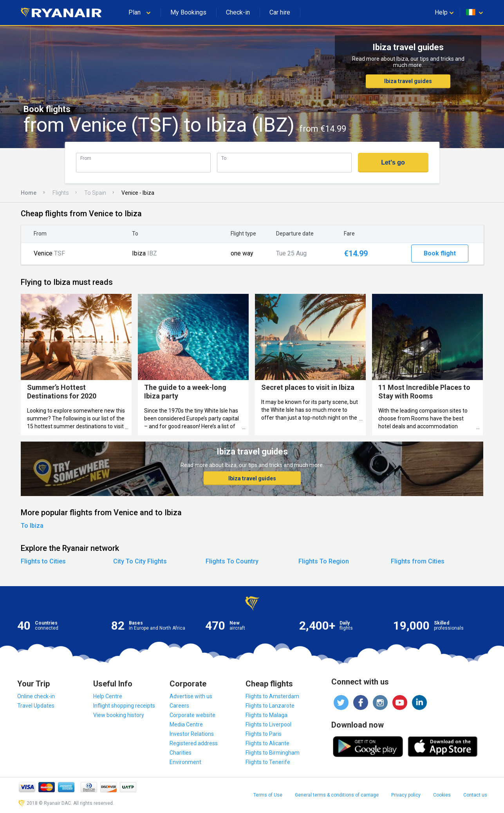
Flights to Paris (264, 734)
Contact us (475, 795)
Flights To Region (324, 561)
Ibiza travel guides (408, 81)
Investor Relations (192, 734)
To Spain (95, 193)
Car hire (280, 12)
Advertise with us (191, 696)
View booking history (119, 715)
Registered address (194, 743)
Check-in (238, 12)
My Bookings (188, 12)
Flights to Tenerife (268, 762)
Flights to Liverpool (268, 724)
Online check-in (36, 696)
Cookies (442, 795)
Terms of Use (268, 795)
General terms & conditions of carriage (337, 795)
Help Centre (108, 696)
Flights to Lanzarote (270, 706)
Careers (179, 706)
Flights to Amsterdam (272, 696)
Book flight (440, 253)
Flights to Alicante (267, 743)
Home (29, 193)
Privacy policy (406, 795)
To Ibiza (32, 526)
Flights (61, 193)
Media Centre (186, 724)
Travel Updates (36, 706)
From (86, 158)
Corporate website (192, 715)
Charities (181, 753)
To (224, 158)
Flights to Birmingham (273, 753)
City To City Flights (140, 561)
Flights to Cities (43, 561)
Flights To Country (232, 561)
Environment (185, 762)
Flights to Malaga (266, 715)
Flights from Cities (418, 561)
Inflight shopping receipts (124, 706)
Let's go (393, 162)
